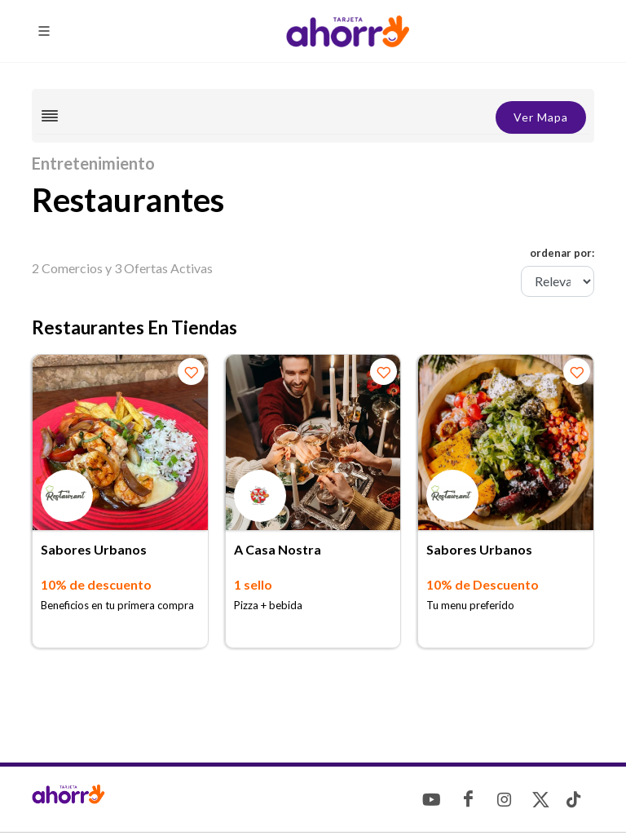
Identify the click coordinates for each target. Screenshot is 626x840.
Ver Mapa (541, 117)
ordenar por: (562, 253)
